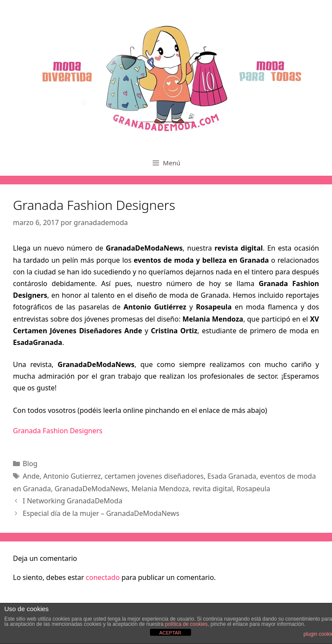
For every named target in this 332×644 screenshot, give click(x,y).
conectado (103, 577)
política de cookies (187, 624)
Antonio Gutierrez (72, 476)
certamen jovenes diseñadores (154, 476)
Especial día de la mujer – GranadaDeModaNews (101, 513)
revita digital (213, 489)
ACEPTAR (170, 633)
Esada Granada (232, 476)
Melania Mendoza (160, 489)
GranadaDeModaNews (91, 489)
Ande (31, 476)
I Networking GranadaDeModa (73, 501)
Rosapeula (253, 489)
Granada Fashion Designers (58, 431)
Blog (30, 464)
